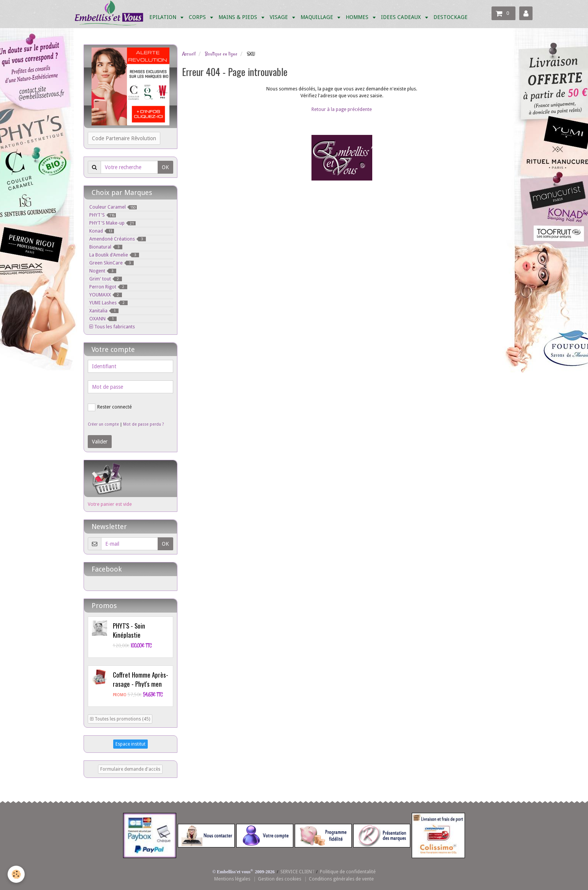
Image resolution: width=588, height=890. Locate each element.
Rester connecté (110, 407)
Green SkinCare (111, 263)
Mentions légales (232, 879)
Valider (100, 442)
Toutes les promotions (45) (120, 719)
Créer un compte (103, 424)
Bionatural (106, 247)
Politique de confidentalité (348, 872)
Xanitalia (104, 311)
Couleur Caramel (113, 207)
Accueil (189, 54)
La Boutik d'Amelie (114, 255)
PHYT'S (103, 215)
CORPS (198, 17)
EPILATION (164, 17)
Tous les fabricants (112, 327)
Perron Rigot (108, 287)
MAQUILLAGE (318, 17)
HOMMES (358, 17)
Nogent (103, 271)
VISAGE (280, 17)
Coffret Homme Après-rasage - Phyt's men (141, 679)
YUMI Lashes (108, 303)
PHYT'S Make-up (112, 223)
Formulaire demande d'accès (130, 769)
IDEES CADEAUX (402, 17)
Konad (102, 231)
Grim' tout (106, 279)
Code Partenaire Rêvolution (124, 138)
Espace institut (130, 744)
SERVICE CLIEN (296, 872)
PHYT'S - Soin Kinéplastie (129, 630)
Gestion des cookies (280, 879)
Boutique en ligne (221, 54)
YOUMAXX (106, 295)
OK (165, 167)
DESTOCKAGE (450, 17)
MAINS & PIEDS (239, 17)
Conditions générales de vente (341, 879)
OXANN (103, 319)
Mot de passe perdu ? (143, 424)
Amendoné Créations (118, 239)
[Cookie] (16, 874)
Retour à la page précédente (342, 109)
